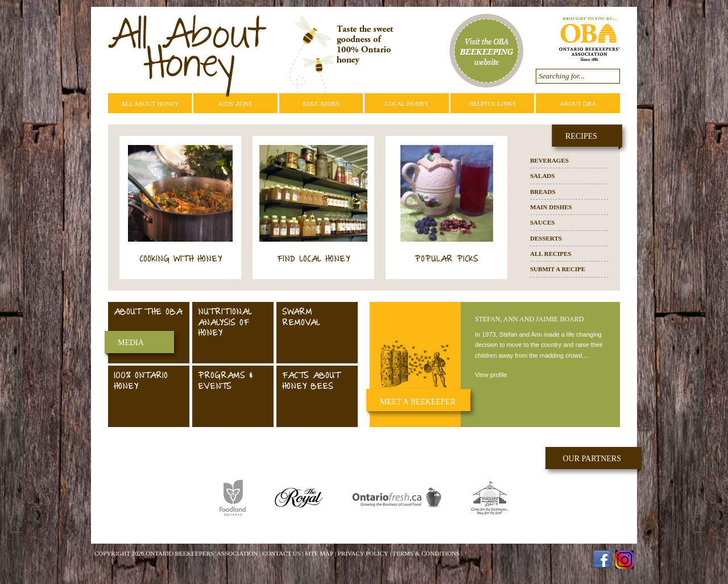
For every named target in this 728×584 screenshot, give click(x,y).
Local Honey (407, 103)
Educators (321, 103)
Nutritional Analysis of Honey (225, 323)
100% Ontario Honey (141, 382)
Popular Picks (446, 260)
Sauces (542, 222)
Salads (542, 176)
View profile (491, 375)
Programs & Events (226, 382)
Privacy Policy (363, 553)
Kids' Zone (235, 103)
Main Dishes (551, 207)
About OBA (578, 103)
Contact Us (282, 553)
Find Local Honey (313, 260)
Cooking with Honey (181, 260)
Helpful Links (492, 103)
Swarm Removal (301, 318)
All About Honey (150, 103)
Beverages (549, 160)
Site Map (319, 553)
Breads (543, 192)
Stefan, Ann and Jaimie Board (529, 319)
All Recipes (551, 254)
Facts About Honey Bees (311, 382)
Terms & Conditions (426, 553)
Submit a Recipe (558, 269)
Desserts (546, 238)
